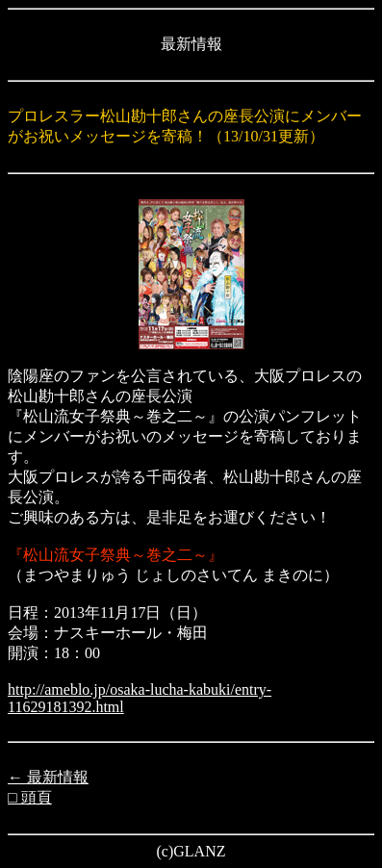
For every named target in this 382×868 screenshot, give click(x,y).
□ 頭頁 (30, 797)
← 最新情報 (48, 777)
